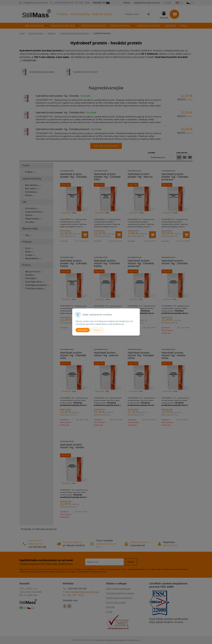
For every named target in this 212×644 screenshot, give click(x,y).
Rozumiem (83, 330)
